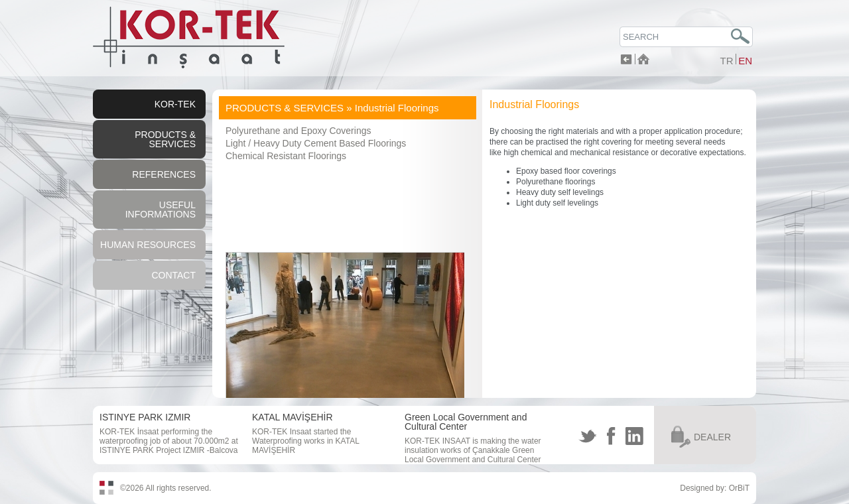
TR (726, 61)
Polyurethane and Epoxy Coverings (298, 131)
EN (745, 61)
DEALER (712, 437)
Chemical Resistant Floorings (286, 156)
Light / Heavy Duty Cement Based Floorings (316, 143)
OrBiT (739, 488)
